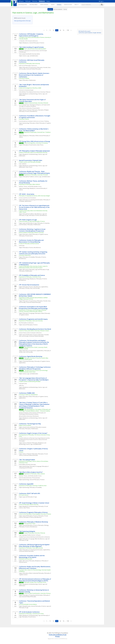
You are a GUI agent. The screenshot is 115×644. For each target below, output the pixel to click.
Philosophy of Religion (43, 110)
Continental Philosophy (28, 361)
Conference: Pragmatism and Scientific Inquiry (33, 319)
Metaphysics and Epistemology (30, 94)
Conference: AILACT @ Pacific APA (30, 493)
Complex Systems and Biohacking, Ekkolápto (30, 381)
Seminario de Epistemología (26, 90)
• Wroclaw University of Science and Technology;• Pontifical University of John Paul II (34, 371)
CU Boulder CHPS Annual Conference (28, 41)
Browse (59, 5)
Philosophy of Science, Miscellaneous (28, 111)
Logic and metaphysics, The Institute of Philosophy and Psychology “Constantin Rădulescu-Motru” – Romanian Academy (35, 410)
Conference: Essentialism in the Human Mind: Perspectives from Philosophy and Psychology (33, 308)
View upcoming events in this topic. (23, 21)
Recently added (34, 5)
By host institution (58, 9)
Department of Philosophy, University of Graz (30, 277)
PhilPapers (21, 1)
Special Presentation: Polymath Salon (31, 160)
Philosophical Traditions (28, 177)
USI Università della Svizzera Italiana (28, 604)
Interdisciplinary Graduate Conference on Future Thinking (34, 121)
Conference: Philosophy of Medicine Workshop (34, 522)
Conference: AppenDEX (26, 484)
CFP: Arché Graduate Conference (29, 612)
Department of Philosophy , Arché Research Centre (31, 614)
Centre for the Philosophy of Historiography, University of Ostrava (35, 514)
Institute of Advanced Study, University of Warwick (36, 103)
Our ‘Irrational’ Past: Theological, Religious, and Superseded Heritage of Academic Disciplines (35, 105)
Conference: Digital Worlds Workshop (31, 356)
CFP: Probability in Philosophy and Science (32, 275)
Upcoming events (23, 5)
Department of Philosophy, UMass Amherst (29, 184)
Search (53, 5)
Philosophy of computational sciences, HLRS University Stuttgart (34, 196)
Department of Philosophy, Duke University (29, 63)
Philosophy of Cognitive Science (40, 234)
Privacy (57, 636)
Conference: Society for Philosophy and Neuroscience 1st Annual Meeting (31, 241)
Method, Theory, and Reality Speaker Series (30, 186)
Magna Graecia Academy (25, 425)
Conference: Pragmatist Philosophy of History (33, 512)
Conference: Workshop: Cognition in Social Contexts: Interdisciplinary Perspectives (32, 230)
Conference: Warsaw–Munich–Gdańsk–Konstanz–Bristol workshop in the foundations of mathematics (34, 75)
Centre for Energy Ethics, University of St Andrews (36, 143)
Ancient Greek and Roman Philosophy (32, 427)
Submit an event (68, 5)
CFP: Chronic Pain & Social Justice (29, 285)
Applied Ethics (28, 201)
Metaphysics (26, 43)
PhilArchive (35, 1)
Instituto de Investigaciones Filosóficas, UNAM (30, 88)
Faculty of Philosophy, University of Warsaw (34, 533)
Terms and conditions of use (57, 635)
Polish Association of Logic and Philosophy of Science (32, 221)
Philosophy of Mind (34, 123)
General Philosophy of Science (37, 43)
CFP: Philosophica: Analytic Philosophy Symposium (34, 151)
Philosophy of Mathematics (29, 80)
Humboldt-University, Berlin (26, 559)
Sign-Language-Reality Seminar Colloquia (30, 535)
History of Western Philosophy (30, 110)
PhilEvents (42, 1)
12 (53, 30)
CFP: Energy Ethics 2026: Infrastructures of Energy (34, 141)
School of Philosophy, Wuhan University (29, 505)
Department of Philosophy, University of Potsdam (36, 175)
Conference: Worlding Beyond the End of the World (35, 329)
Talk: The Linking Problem (27, 460)
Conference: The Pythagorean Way (30, 424)
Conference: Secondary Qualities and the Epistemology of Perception (32, 556)
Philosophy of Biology (43, 525)
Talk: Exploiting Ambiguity (27, 531)
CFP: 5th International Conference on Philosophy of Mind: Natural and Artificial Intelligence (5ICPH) (35, 580)
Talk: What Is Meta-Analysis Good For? (31, 472)
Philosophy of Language (28, 313)
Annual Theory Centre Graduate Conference (30, 333)
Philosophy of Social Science (30, 67)
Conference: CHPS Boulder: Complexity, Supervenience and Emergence (31, 35)
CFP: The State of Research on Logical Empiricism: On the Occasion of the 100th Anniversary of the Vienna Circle (34, 207)
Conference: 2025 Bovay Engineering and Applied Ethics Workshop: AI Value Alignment (34, 545)
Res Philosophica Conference (26, 323)
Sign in (101, 1)
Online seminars (44, 5)
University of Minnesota (25, 255)
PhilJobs (48, 1)
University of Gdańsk (24, 78)
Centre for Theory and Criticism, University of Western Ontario (34, 331)
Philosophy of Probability (29, 257)
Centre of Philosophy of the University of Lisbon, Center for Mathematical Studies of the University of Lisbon (33, 267)
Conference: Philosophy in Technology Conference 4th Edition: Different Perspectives (35, 368)
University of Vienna (24, 119)
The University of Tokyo (30, 523)
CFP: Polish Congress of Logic (28, 220)
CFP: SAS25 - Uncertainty (27, 194)
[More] (76, 5)
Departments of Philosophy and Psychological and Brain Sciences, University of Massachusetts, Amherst (33, 311)
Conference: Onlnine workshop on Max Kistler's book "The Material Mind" (34, 130)
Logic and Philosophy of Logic (30, 223)
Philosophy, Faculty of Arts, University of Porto (35, 582)
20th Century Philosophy (29, 270)
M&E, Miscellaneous (40, 539)
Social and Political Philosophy (33, 69)
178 (68, 30)
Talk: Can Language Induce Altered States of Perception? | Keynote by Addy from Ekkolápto (34, 379)
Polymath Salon (23, 384)
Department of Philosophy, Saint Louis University (31, 321)
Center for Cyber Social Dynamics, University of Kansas (37, 593)
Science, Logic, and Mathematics (30, 56)
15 (63, 30)
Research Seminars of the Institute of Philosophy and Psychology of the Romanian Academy (32, 413)
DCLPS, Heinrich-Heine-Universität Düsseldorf (35, 49)
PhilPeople (28, 1)
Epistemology (26, 123)
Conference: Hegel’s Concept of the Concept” (33, 433)
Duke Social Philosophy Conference (28, 66)
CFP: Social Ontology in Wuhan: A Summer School (34, 503)
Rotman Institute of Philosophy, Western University (31, 233)
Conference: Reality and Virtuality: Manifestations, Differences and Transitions (35, 567)
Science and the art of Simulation (27, 198)
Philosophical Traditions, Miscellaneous (32, 214)
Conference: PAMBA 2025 (27, 393)
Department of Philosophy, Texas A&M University (31, 548)
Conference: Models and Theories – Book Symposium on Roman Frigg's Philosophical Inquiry (34, 172)
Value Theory (40, 145)
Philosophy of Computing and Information (33, 200)
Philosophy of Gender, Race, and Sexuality (29, 288)
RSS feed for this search (85, 31)
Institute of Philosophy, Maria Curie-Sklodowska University (33, 152)
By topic (50, 9)
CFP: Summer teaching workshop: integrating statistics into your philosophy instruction (33, 253)
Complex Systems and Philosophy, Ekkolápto (30, 162)
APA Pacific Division (24, 495)
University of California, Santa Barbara (28, 395)
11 (50, 30)
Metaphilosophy (27, 606)
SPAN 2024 (22, 246)
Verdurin (21, 452)
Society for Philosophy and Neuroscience (29, 244)
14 (60, 30)
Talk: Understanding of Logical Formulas (31, 47)
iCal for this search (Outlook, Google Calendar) (90, 33)
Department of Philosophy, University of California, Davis (33, 486)
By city (65, 9)
